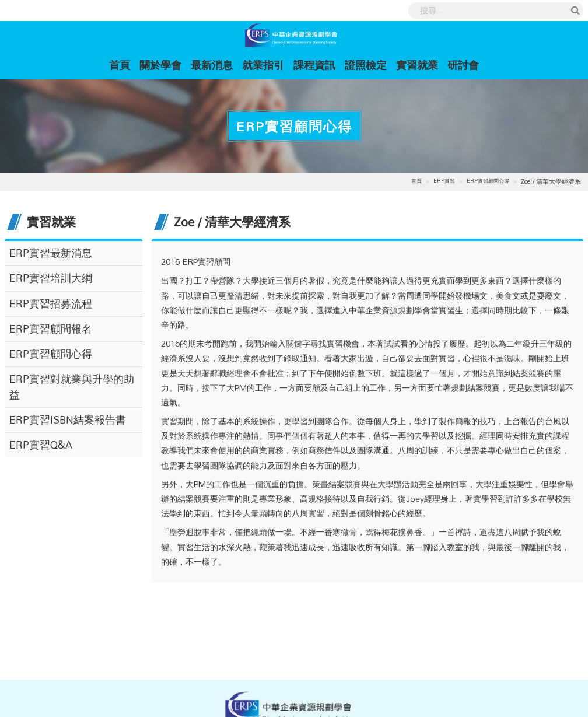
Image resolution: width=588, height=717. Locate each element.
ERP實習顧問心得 (488, 181)
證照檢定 (366, 65)
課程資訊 (314, 65)
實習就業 (417, 65)
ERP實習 (444, 181)
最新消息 (212, 65)
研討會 (463, 65)
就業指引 (263, 65)
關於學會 (160, 65)
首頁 (122, 64)
